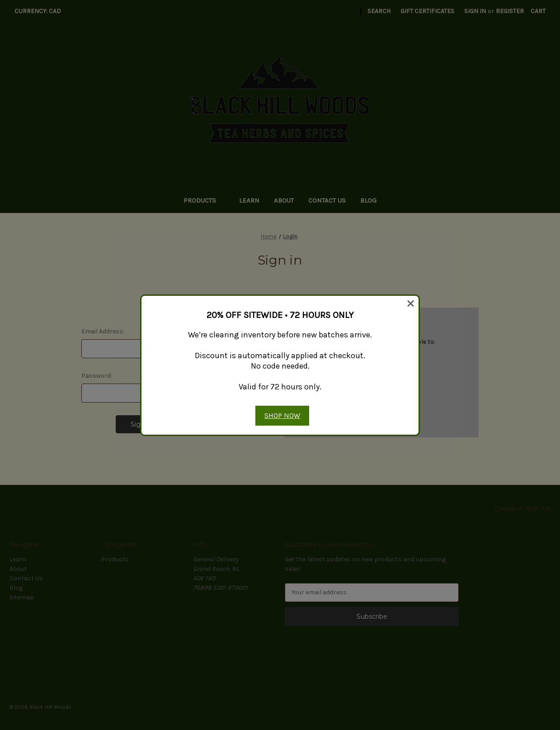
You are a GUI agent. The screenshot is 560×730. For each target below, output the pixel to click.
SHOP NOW (282, 415)
